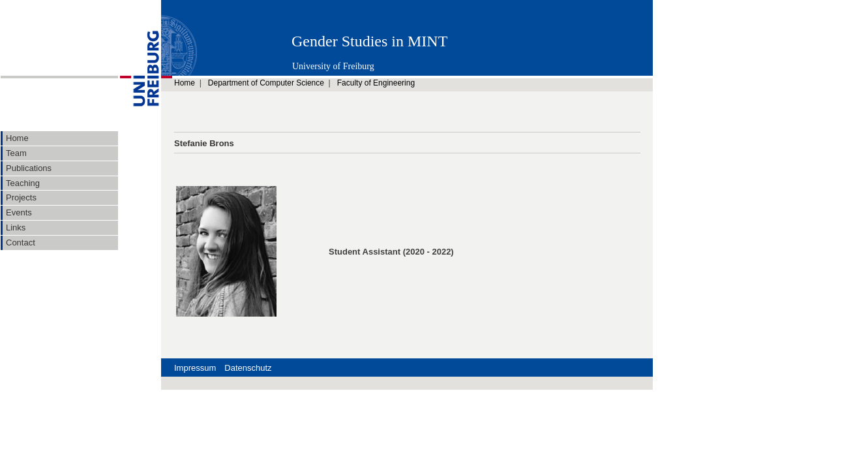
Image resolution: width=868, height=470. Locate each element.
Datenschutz (248, 368)
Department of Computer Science (266, 83)
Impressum (195, 368)
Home (185, 83)
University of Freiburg (333, 66)
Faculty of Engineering (376, 83)
